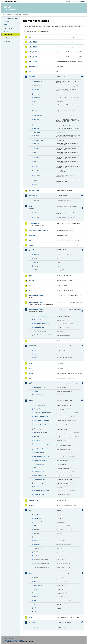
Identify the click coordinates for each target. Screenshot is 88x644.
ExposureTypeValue (40, 429)
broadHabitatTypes (39, 388)
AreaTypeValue (38, 409)
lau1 (30, 363)
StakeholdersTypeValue (41, 483)
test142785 (37, 544)
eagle (36, 354)
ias (30, 286)
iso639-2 (36, 119)
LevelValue (37, 440)
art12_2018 (33, 47)
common (32, 77)
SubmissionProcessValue (41, 491)
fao (30, 240)
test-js (36, 541)
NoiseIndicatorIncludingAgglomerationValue (45, 444)
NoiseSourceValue (39, 464)
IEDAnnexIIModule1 (36, 295)
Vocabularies (8, 35)
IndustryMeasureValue (40, 433)
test (30, 510)
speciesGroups (38, 395)
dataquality (33, 195)
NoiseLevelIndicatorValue (41, 456)
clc (35, 350)
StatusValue (37, 487)
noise (31, 400)
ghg (30, 276)
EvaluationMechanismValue (42, 420)
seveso (31, 505)
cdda (31, 72)
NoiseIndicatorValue (40, 453)
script (36, 180)
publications (33, 500)
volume (36, 612)
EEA (11, 1)
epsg (35, 111)
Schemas (6, 31)
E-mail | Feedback (9, 638)
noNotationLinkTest (40, 537)
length (36, 593)
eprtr (30, 206)
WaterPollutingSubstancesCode (43, 335)
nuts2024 (37, 171)
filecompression (39, 116)
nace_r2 (36, 136)
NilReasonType (38, 140)
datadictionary (34, 191)
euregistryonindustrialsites (38, 230)
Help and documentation (11, 18)
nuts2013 (37, 157)
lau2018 (32, 373)
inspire (31, 341)
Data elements (8, 28)
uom (30, 573)
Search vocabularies (31, 32)
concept (36, 255)
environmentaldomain (40, 105)
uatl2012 (36, 358)
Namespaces (7, 41)
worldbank (33, 622)
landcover (32, 346)
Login (69, 1)
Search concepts (45, 32)
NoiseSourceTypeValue (41, 460)
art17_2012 (33, 57)
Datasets (6, 21)
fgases (31, 245)
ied (30, 291)
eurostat (32, 235)
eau (35, 526)
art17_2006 (33, 52)
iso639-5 (36, 129)
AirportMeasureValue (40, 405)
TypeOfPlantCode (39, 327)
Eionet (11, 15)
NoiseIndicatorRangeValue (42, 449)
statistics (37, 600)
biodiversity (33, 67)
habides (32, 281)
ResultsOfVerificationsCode (42, 324)
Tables (5, 25)
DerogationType (38, 320)
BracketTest (37, 518)
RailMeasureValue (39, 472)
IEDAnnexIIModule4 (36, 309)
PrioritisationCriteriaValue (41, 468)
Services (6, 38)
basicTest (37, 515)
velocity (36, 608)
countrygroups (38, 94)
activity (36, 213)
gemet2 (31, 250)
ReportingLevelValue (40, 475)
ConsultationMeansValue (41, 416)
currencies (37, 98)
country (36, 627)
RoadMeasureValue (39, 479)
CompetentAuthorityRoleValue (43, 413)
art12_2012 (33, 42)
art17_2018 (33, 62)
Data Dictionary (18, 15)
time (35, 604)
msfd (31, 383)
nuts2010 (37, 153)
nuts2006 (37, 148)
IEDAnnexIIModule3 (36, 302)
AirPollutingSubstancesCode (42, 316)
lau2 (30, 368)
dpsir (35, 101)
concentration (38, 585)
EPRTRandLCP (34, 223)
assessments (38, 81)
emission (37, 589)
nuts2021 (37, 166)
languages (37, 132)
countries (37, 89)
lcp (30, 378)
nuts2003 (37, 144)
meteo (36, 597)
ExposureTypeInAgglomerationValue (44, 424)
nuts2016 (37, 162)
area (35, 581)
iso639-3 (36, 125)
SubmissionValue (39, 494)
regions (36, 391)
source (36, 262)
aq (30, 37)
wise (30, 617)
